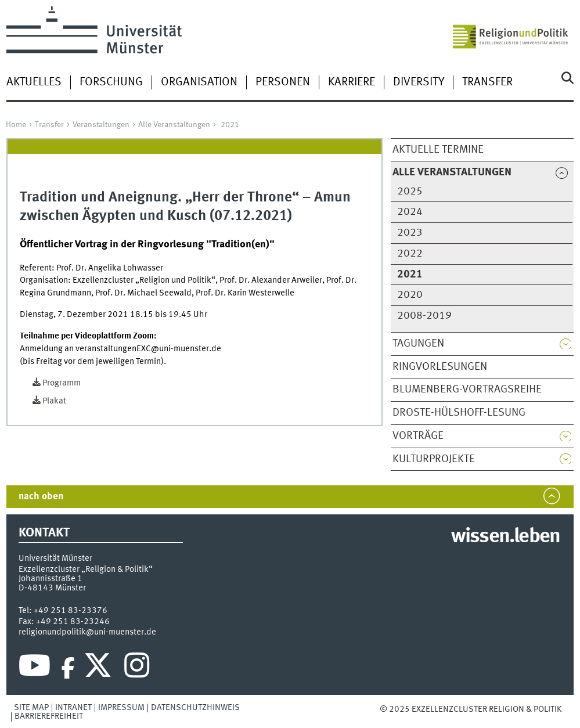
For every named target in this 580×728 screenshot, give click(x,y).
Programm (62, 383)
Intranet (73, 708)
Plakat (54, 401)
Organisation (199, 82)
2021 (230, 125)
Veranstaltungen (101, 125)
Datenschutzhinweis (195, 708)
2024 (410, 212)
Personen (283, 82)
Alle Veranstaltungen (174, 125)
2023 (410, 233)
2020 (410, 295)
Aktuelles (34, 82)
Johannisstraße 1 (51, 579)
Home (16, 125)
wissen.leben (505, 537)
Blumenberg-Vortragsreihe (467, 390)
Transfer (487, 82)
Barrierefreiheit (49, 716)
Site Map (31, 708)
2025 (410, 192)
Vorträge (418, 436)
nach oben (41, 497)
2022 (410, 254)
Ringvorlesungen (440, 367)
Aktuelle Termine (438, 150)
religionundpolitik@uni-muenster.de (87, 632)
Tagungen (418, 344)
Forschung (111, 82)
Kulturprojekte (434, 459)
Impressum (121, 708)
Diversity (419, 82)
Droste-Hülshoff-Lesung (459, 413)
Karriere (352, 82)
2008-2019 (424, 316)
